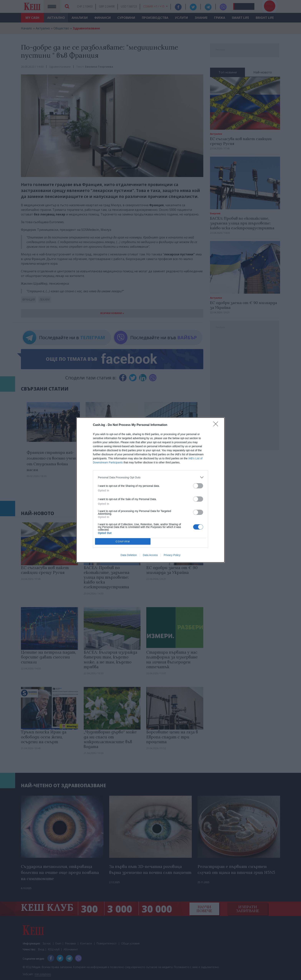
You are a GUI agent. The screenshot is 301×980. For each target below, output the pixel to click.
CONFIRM (123, 542)
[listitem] (150, 477)
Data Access (150, 555)
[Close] (217, 425)
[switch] (198, 486)
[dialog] (150, 490)
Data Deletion (129, 555)
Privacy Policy (172, 555)
